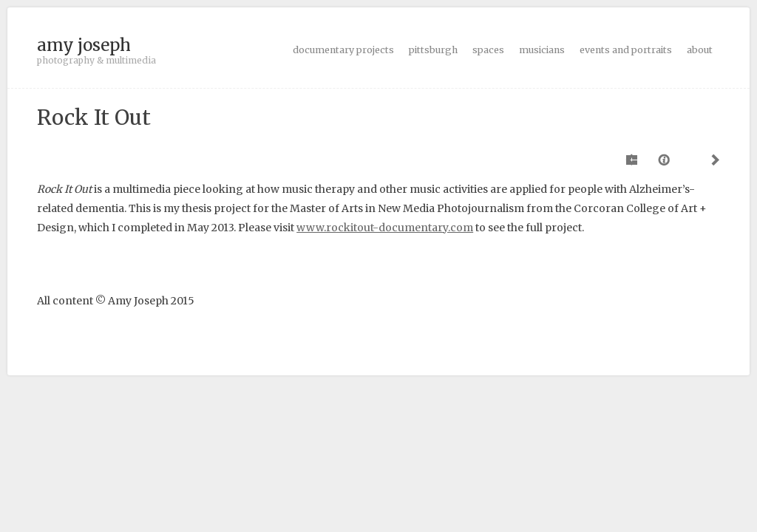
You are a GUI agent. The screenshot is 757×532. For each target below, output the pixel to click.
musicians (542, 50)
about (700, 50)
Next (713, 160)
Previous (633, 160)
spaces (488, 50)
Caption (665, 160)
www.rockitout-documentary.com (385, 228)
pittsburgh (433, 50)
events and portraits (626, 50)
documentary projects (343, 50)
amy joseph (84, 45)
